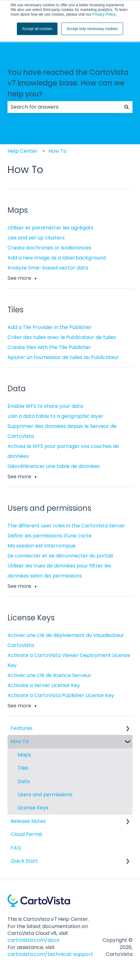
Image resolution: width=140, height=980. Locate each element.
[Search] (127, 107)
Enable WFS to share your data (45, 406)
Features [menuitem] (22, 728)
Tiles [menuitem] (23, 768)
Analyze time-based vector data (48, 268)
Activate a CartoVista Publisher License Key (61, 695)
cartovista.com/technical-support (50, 954)
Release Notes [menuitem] (28, 821)
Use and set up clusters (36, 238)
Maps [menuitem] (24, 755)
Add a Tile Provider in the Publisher (50, 327)
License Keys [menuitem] (33, 808)
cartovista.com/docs (33, 940)
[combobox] (64, 107)
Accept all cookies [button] (37, 29)
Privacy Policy (104, 14)
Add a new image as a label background (57, 258)
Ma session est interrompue (42, 546)
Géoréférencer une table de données (54, 466)
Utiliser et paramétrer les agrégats (50, 228)
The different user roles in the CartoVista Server (66, 526)
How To (57, 151)
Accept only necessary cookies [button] (92, 29)
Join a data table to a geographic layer (55, 416)
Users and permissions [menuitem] (45, 795)
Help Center (22, 151)
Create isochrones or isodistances (49, 248)
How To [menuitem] (20, 741)
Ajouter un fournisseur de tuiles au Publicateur (63, 357)
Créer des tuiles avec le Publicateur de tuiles (62, 337)
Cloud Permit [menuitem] (27, 834)
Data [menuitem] (24, 781)
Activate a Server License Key (44, 685)
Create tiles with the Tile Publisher (49, 347)
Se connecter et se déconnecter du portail (60, 556)
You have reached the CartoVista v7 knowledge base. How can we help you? (68, 83)
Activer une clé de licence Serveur (49, 675)
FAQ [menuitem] (16, 848)
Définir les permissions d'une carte (50, 536)
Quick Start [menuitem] (24, 861)
